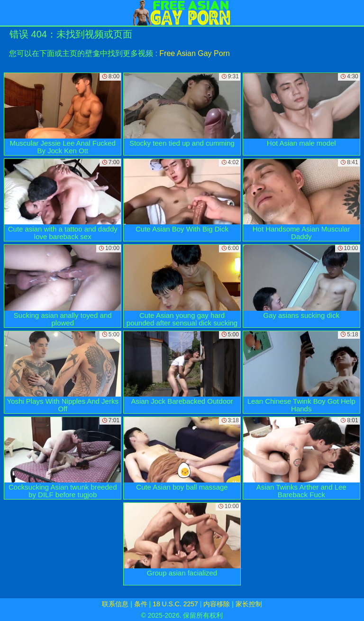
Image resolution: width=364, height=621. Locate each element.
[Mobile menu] (9, 13)
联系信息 (115, 604)
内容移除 (217, 604)
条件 (141, 604)
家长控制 (249, 604)
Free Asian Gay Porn (195, 53)
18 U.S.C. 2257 (175, 604)
